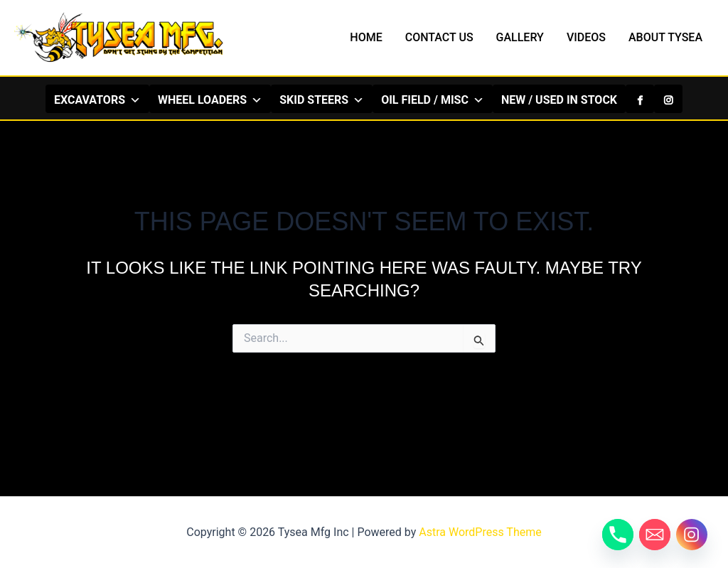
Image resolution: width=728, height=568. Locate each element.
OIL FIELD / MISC (433, 100)
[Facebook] (640, 99)
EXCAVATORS (97, 100)
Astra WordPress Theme (480, 532)
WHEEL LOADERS (210, 100)
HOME (366, 37)
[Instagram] (668, 99)
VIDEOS (586, 37)
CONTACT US (439, 37)
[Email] (655, 535)
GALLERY (520, 37)
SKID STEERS (322, 100)
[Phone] (618, 535)
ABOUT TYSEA (665, 37)
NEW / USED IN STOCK (559, 100)
